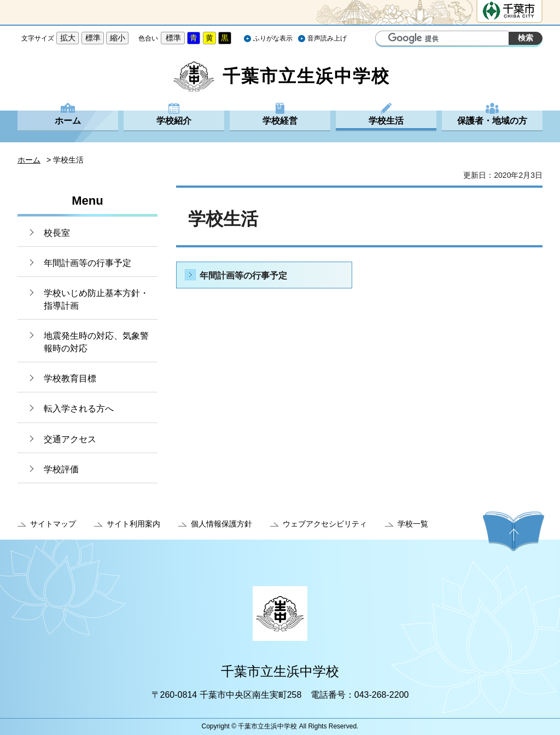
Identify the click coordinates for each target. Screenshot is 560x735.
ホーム (68, 121)
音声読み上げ (327, 38)
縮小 (118, 38)
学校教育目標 (70, 378)
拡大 (68, 38)
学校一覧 (413, 524)
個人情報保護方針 (221, 524)
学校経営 (280, 121)
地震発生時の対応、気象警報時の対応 (96, 342)
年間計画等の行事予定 (87, 263)
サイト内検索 (385, 39)
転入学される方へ (79, 409)
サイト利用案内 (133, 524)
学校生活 (386, 121)
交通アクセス (70, 439)
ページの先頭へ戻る (514, 531)
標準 (93, 38)
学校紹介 (174, 121)
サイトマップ (53, 524)
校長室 (57, 233)
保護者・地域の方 (492, 121)
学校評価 (61, 469)
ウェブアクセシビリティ (325, 524)
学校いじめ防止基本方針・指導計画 (96, 299)
